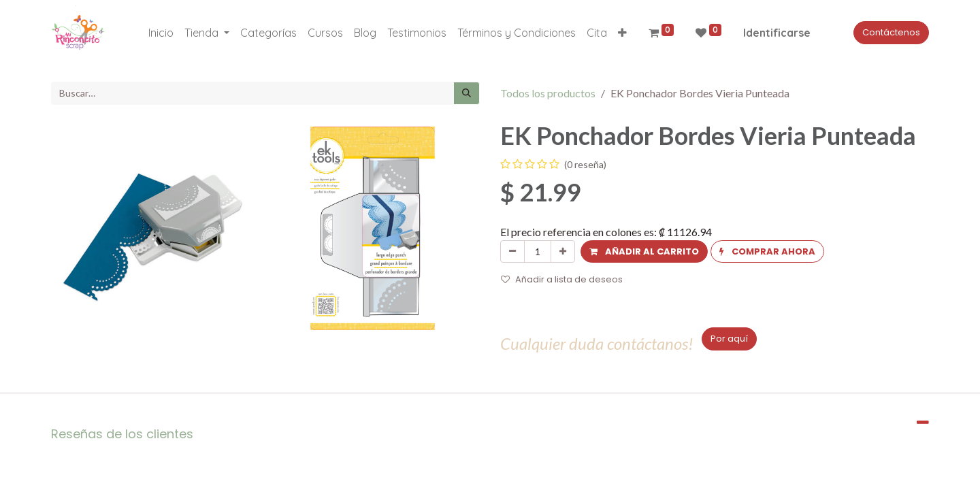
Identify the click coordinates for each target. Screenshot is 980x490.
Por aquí (729, 339)
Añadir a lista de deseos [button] (562, 279)
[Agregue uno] (563, 252)
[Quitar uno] (512, 252)
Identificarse (777, 33)
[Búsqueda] (467, 93)
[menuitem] (161, 33)
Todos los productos (548, 93)
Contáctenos (891, 32)
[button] (622, 33)
